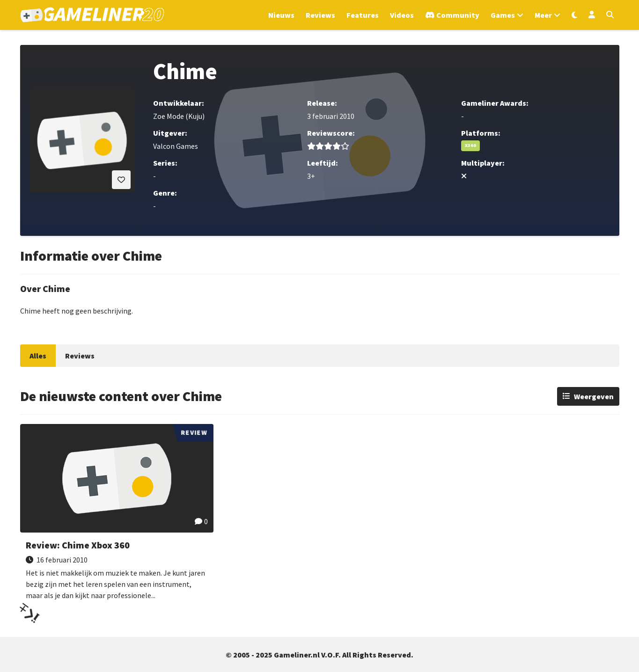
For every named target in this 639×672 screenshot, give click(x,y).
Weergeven (594, 396)
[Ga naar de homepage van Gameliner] (92, 15)
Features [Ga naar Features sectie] (363, 15)
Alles (38, 356)
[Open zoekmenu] (610, 15)
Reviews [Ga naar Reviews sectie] (320, 15)
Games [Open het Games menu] (503, 15)
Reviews (80, 356)
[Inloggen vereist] (121, 180)
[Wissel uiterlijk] (574, 15)
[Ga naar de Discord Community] (452, 15)
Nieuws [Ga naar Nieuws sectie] (281, 15)
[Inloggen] (592, 15)
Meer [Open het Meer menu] (543, 15)
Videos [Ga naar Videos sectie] (402, 15)
